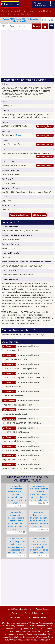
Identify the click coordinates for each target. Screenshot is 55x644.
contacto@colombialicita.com (18, 609)
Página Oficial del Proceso (20, 215)
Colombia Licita (10, 4)
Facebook (16, 613)
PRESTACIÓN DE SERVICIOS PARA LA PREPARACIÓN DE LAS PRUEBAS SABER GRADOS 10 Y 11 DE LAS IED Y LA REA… (39, 546)
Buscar (50, 126)
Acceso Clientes (43, 609)
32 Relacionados (39, 215)
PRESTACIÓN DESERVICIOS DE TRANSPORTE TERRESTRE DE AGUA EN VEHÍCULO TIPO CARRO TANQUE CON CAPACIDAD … (39, 519)
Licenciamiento (16, 617)
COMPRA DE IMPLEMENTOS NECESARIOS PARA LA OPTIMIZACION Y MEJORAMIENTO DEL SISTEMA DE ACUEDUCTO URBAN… (16, 494)
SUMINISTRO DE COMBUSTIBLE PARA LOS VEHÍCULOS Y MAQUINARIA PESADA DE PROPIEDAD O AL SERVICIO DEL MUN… (39, 493)
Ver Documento (9, 346)
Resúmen (41, 126)
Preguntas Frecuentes (36, 617)
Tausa (18, 135)
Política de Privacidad (34, 613)
